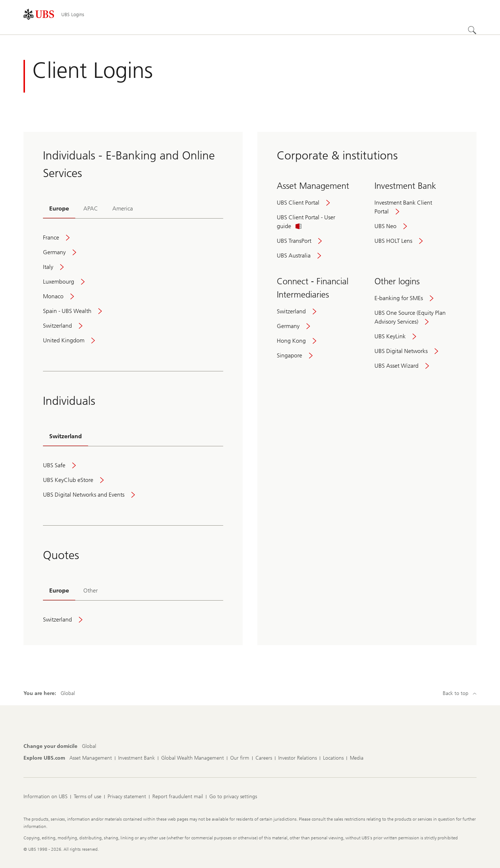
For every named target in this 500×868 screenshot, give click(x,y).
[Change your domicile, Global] (89, 746)
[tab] (59, 209)
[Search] (472, 30)
